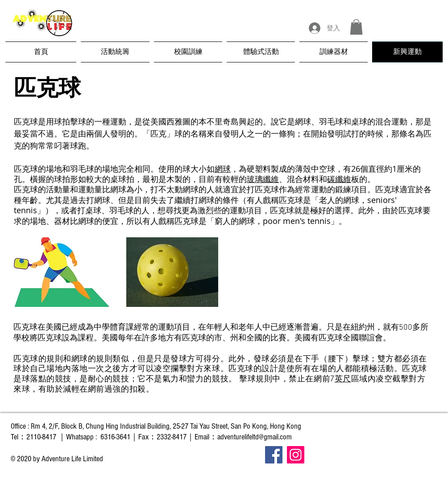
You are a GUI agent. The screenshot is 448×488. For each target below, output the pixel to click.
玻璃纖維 (263, 179)
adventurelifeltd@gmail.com (255, 437)
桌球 (359, 121)
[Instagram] (296, 455)
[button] (356, 27)
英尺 (343, 379)
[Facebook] (274, 455)
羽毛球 (331, 121)
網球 (303, 121)
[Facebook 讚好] (375, 473)
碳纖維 (339, 179)
